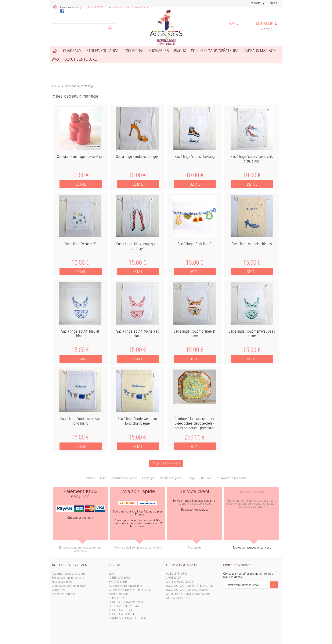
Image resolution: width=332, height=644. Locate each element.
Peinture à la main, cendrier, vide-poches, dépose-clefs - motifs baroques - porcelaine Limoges (194, 426)
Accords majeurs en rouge (69, 574)
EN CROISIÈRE (118, 582)
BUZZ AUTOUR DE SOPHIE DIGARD (190, 586)
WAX (112, 574)
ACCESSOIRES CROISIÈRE (126, 586)
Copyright (148, 478)
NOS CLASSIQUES (178, 598)
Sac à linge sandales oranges (137, 156)
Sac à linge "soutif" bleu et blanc (80, 333)
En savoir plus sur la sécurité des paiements (80, 549)
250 (194, 437)
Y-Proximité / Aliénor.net (232, 478)
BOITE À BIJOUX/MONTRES (127, 602)
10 (80, 175)
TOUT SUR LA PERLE (123, 614)
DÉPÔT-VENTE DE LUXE (125, 606)
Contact (90, 478)
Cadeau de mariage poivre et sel (80, 156)
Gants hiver (59, 590)
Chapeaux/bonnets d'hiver (69, 586)
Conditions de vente (124, 478)
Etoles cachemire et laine (68, 578)
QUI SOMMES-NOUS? (180, 582)
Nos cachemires (62, 582)
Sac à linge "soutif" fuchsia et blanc (137, 333)
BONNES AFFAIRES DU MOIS (128, 618)
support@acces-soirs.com (195, 504)
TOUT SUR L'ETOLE (122, 610)
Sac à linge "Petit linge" (194, 244)
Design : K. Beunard (199, 478)
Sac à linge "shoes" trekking (195, 156)
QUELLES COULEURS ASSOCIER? (188, 594)
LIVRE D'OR (174, 578)
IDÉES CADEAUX (120, 578)
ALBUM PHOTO (176, 574)
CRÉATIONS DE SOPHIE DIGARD (130, 590)
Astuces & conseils (252, 492)
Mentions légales (171, 478)
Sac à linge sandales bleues (252, 244)
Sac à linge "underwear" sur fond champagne (137, 421)
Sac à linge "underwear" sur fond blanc (80, 421)
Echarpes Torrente (63, 594)
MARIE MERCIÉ (118, 594)
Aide (103, 478)
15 (137, 262)
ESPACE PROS (118, 598)
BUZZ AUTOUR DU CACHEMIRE (187, 590)
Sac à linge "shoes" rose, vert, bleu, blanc (252, 159)
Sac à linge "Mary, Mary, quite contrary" (137, 246)
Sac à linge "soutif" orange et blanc (194, 333)
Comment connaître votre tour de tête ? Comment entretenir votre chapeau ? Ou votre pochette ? (252, 504)
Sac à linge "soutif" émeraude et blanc (252, 333)
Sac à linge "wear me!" (80, 244)
